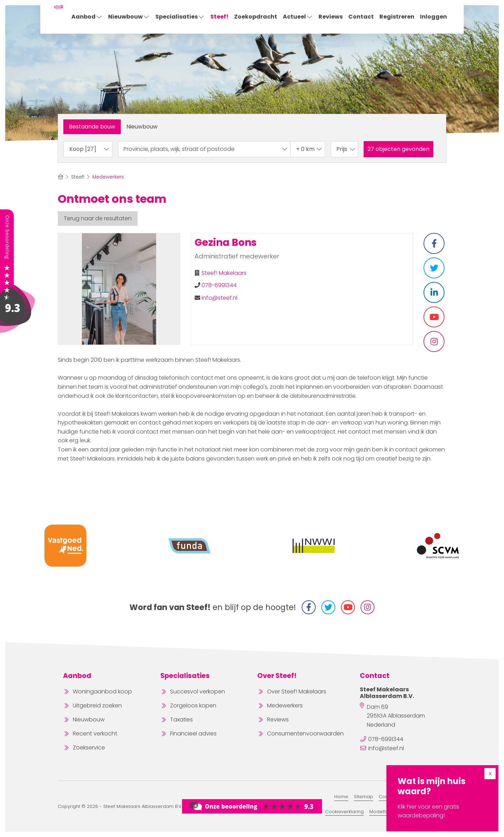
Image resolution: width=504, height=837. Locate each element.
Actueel (298, 17)
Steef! (219, 17)
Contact (361, 17)
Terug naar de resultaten (98, 218)
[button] (398, 149)
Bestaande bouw (92, 127)
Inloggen (433, 17)
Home (341, 797)
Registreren (397, 17)
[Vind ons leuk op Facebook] (309, 607)
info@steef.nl (219, 298)
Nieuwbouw (129, 17)
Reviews (331, 17)
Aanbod (87, 17)
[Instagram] (367, 607)
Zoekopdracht (256, 17)
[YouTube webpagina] (348, 607)
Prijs (346, 149)
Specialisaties (180, 17)
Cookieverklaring (344, 812)
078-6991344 (219, 285)
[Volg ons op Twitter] (328, 607)
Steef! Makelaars (224, 273)
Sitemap (363, 797)
